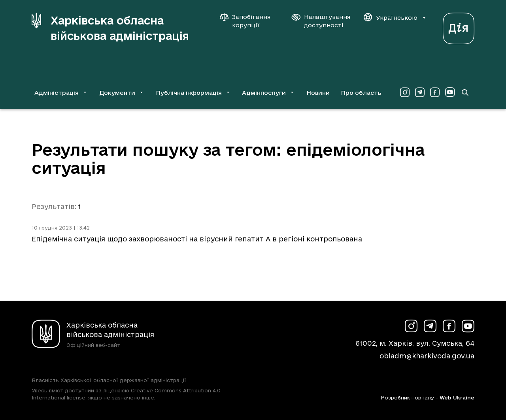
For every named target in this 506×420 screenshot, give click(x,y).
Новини (318, 93)
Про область (361, 93)
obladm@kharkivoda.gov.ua (427, 356)
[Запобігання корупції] (249, 21)
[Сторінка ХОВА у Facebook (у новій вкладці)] (435, 92)
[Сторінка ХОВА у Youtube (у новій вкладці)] (450, 92)
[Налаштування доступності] (321, 21)
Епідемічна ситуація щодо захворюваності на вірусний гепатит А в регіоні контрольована (197, 239)
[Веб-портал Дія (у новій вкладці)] (459, 26)
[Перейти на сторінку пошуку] (465, 92)
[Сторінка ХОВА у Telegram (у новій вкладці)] (420, 92)
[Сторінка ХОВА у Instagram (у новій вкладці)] (405, 92)
